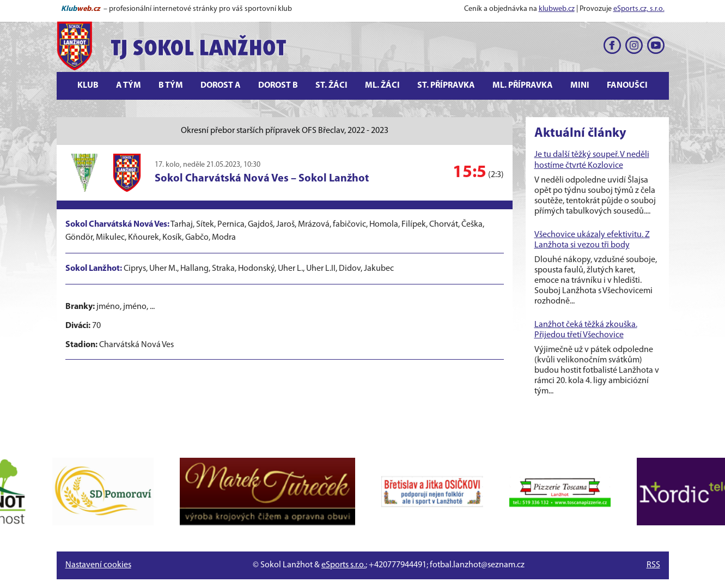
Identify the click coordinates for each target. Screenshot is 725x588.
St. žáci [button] (331, 86)
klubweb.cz (557, 9)
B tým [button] (171, 86)
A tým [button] (129, 86)
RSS (653, 565)
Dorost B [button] (278, 86)
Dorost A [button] (221, 86)
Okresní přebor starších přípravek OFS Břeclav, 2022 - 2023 (285, 131)
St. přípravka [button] (446, 86)
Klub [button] (88, 86)
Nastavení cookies (98, 565)
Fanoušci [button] (627, 86)
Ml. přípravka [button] (523, 86)
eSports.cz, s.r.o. (639, 9)
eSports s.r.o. (343, 565)
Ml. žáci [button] (382, 86)
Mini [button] (580, 86)
